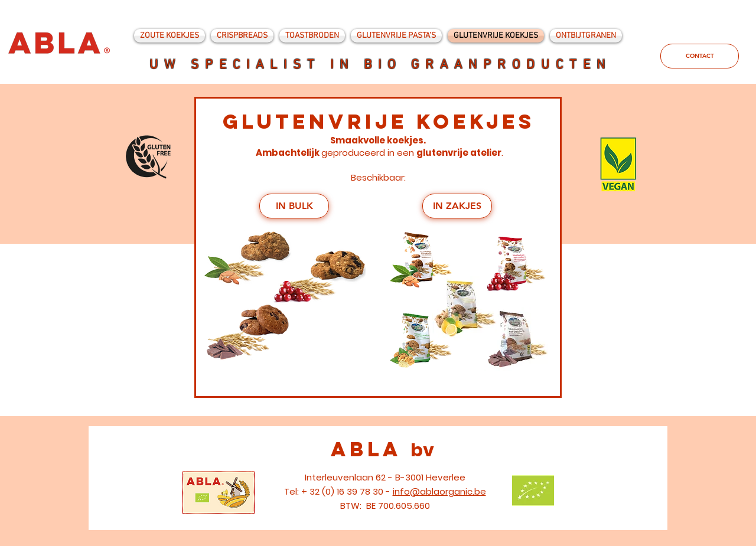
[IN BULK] (294, 206)
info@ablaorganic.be (439, 491)
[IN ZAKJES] (457, 206)
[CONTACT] (700, 56)
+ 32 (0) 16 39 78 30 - (347, 491)
